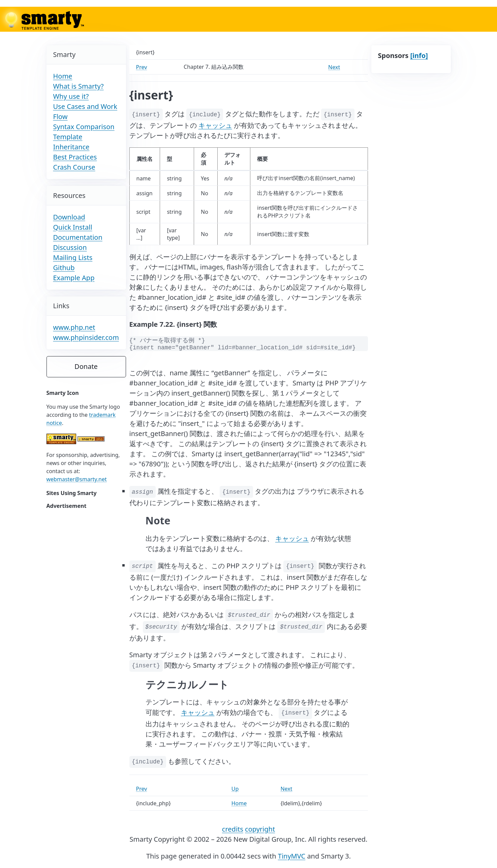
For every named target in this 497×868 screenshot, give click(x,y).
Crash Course (74, 167)
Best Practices (75, 157)
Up (235, 789)
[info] (419, 55)
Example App (74, 278)
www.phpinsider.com (86, 337)
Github (64, 268)
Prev (142, 67)
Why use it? (71, 96)
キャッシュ (215, 125)
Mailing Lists (73, 257)
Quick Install (73, 227)
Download (69, 217)
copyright (260, 829)
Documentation (78, 237)
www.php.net (74, 327)
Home (63, 76)
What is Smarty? (79, 86)
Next (334, 67)
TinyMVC (292, 856)
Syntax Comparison (84, 127)
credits (233, 829)
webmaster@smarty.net (77, 479)
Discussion (70, 247)
